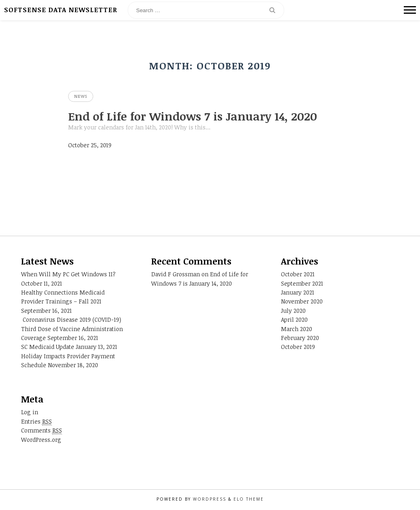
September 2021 (302, 283)
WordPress (210, 499)
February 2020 (300, 338)
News (81, 96)
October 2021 (298, 274)
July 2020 (293, 311)
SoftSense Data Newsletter (61, 10)
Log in (30, 412)
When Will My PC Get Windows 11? (68, 274)
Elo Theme (249, 499)
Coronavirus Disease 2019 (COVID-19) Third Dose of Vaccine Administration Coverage (72, 329)
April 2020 (294, 320)
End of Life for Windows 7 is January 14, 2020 (193, 116)
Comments (42, 430)
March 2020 (297, 329)
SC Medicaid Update (48, 347)
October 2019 (298, 347)
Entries (36, 421)
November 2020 (302, 301)
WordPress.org (41, 440)
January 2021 (298, 292)
